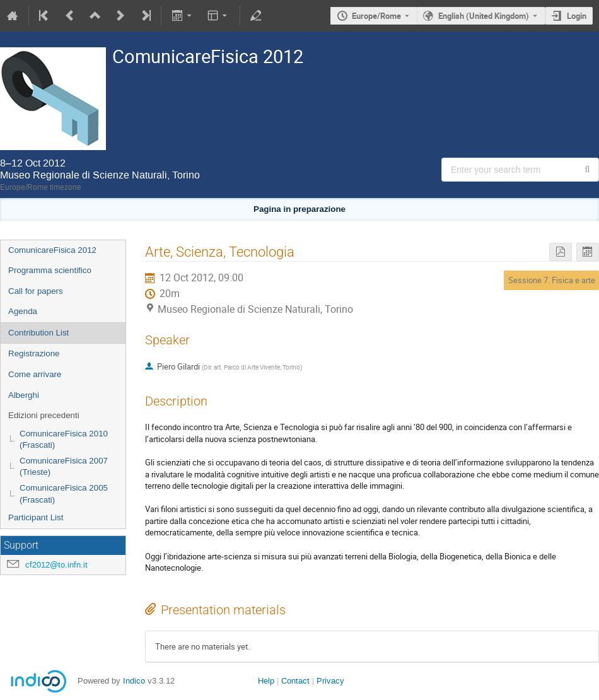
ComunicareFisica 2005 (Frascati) (64, 494)
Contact (295, 681)
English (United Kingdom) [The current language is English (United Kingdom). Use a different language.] (484, 16)
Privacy (330, 681)
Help (266, 681)
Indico (134, 681)
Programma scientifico (50, 270)
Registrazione (34, 353)
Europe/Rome (376, 16)
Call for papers (36, 291)
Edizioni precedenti (44, 415)
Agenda (23, 311)
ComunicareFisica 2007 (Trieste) (64, 467)
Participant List (36, 517)
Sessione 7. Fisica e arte (552, 280)
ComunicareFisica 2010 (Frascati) (64, 440)
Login (577, 16)
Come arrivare (35, 374)
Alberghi (24, 395)
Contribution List (38, 333)
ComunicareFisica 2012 (52, 250)
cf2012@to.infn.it (56, 565)
